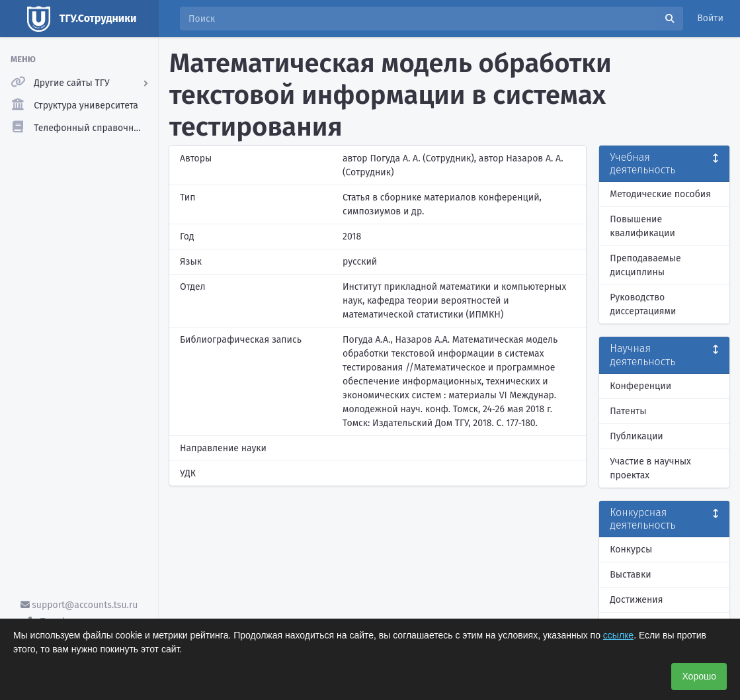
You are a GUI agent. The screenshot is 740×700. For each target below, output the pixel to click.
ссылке (618, 635)
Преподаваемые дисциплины (645, 265)
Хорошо (699, 676)
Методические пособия (660, 194)
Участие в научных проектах (650, 468)
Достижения (636, 600)
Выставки (630, 575)
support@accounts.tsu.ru (79, 605)
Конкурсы (631, 549)
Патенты (628, 411)
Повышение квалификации (642, 226)
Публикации (636, 436)
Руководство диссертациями (643, 304)
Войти (710, 18)
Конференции (640, 386)
